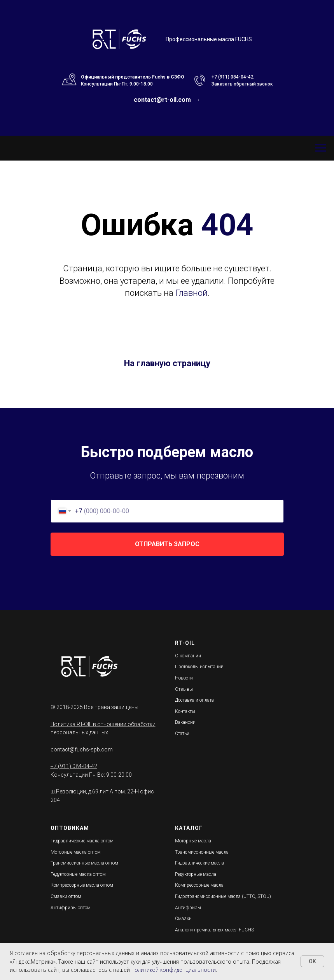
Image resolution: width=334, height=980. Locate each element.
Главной (191, 293)
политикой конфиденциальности (174, 970)
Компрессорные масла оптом (82, 885)
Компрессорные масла (199, 885)
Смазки (183, 919)
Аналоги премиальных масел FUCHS (214, 930)
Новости (184, 678)
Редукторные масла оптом (78, 874)
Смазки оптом (66, 896)
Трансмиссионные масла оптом (84, 863)
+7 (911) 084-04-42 (233, 77)
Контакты (185, 711)
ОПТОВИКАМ (70, 828)
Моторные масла (193, 841)
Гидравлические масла (199, 863)
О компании (188, 656)
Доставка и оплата (194, 700)
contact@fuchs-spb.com (82, 749)
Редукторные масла (196, 874)
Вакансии (185, 722)
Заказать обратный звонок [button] (242, 84)
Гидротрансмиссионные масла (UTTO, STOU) (223, 896)
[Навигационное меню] (8, 127)
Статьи (182, 734)
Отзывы (184, 689)
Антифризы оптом (71, 908)
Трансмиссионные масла (202, 852)
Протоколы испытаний (199, 667)
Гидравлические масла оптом (82, 841)
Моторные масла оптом (76, 852)
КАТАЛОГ (189, 828)
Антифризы (188, 908)
